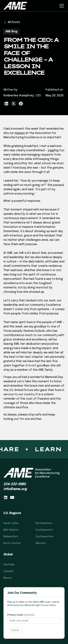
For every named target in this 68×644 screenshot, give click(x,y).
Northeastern (44, 523)
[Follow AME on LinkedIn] (6, 497)
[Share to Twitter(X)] (14, 104)
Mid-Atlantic (11, 530)
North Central (12, 543)
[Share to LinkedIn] (6, 104)
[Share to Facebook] (21, 104)
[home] (15, 6)
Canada (8, 571)
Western (41, 543)
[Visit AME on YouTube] (12, 497)
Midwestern (11, 537)
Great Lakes (11, 523)
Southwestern (44, 537)
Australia (9, 565)
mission (20, 133)
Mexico (8, 578)
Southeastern (44, 530)
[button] (61, 6)
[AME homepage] (32, 473)
